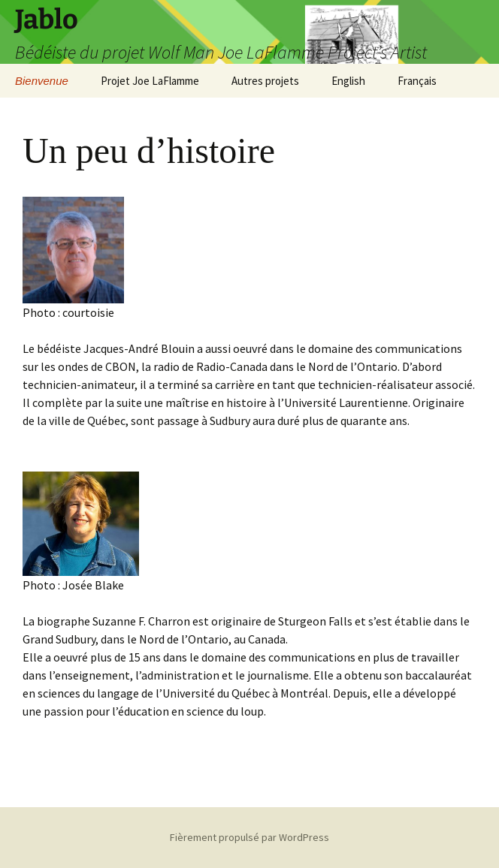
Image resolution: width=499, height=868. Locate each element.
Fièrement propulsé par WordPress (249, 837)
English (348, 81)
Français (417, 81)
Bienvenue (42, 81)
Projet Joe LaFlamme (150, 81)
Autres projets (265, 81)
